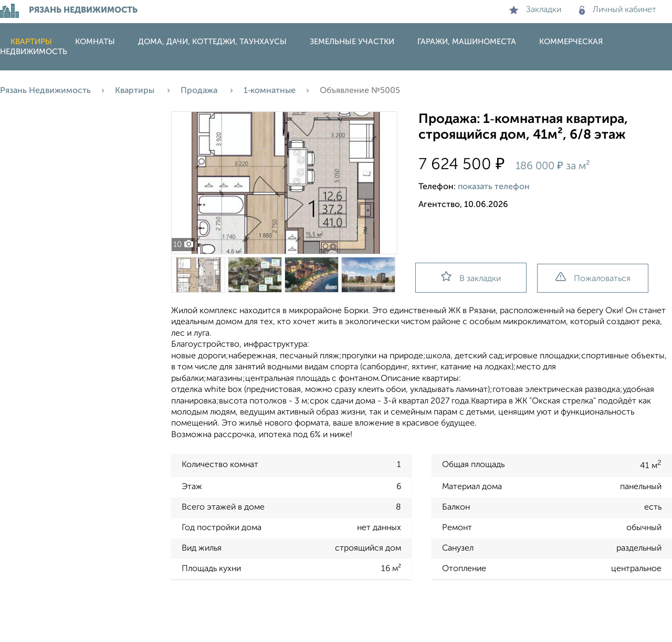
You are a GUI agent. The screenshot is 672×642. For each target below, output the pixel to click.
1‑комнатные (270, 91)
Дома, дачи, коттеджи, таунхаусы (212, 42)
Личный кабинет (618, 10)
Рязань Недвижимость (45, 91)
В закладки (471, 277)
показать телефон (494, 187)
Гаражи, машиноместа (467, 42)
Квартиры (31, 42)
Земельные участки (352, 42)
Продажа (200, 91)
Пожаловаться (593, 278)
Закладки (535, 10)
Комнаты (95, 42)
